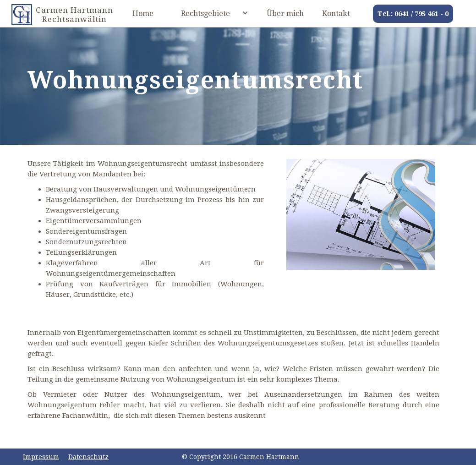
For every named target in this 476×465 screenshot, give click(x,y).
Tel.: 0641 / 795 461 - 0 (413, 14)
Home (143, 14)
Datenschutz (88, 457)
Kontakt (336, 14)
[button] (210, 13)
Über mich (285, 14)
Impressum (41, 457)
